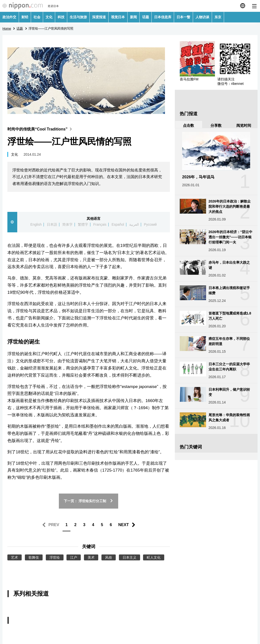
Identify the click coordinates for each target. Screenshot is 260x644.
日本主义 (130, 557)
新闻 (133, 17)
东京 (218, 17)
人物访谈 (202, 17)
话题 (146, 17)
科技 (61, 17)
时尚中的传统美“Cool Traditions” (41, 129)
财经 (25, 17)
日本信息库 (163, 17)
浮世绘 (55, 557)
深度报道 (99, 17)
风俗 (109, 557)
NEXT (123, 525)
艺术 (15, 557)
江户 (74, 557)
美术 (91, 557)
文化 (49, 17)
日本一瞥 (183, 17)
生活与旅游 (78, 17)
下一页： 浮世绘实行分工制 (89, 501)
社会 (37, 17)
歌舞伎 (34, 557)
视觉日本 (118, 17)
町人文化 (154, 557)
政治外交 (9, 17)
